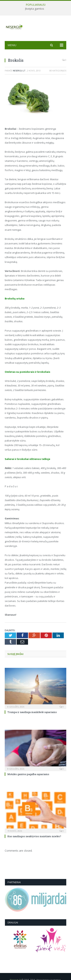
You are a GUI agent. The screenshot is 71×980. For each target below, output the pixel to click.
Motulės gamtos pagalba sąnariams (28, 774)
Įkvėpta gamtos (35, 9)
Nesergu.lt (19, 71)
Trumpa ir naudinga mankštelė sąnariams (32, 712)
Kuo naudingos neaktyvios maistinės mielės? (34, 836)
